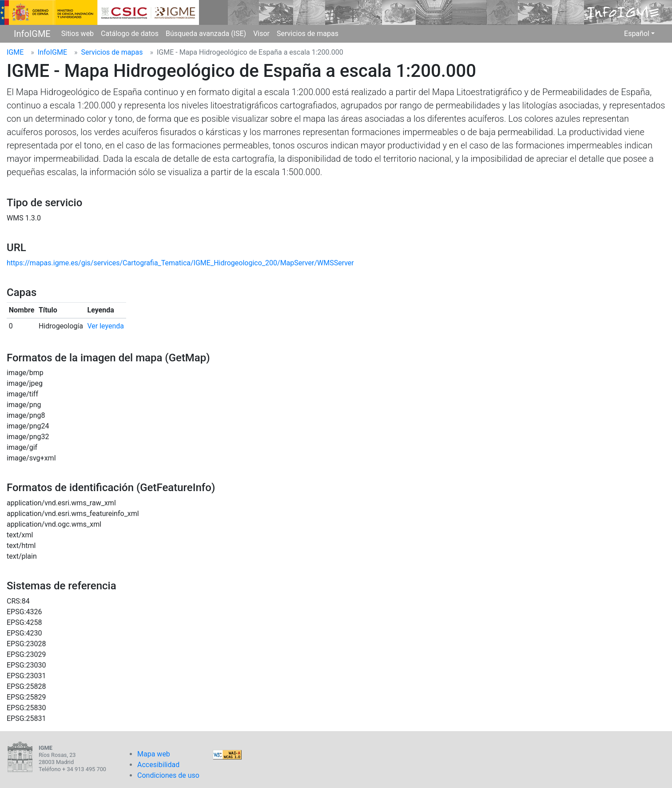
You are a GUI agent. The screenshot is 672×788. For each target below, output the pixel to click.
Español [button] (637, 34)
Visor (261, 34)
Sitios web (78, 34)
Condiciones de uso (168, 775)
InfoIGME (32, 34)
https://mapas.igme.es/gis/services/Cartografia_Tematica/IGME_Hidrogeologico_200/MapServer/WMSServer (180, 263)
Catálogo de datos (130, 34)
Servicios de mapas (308, 34)
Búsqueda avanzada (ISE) (206, 34)
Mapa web (154, 754)
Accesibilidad (158, 765)
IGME (15, 52)
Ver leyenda (106, 326)
